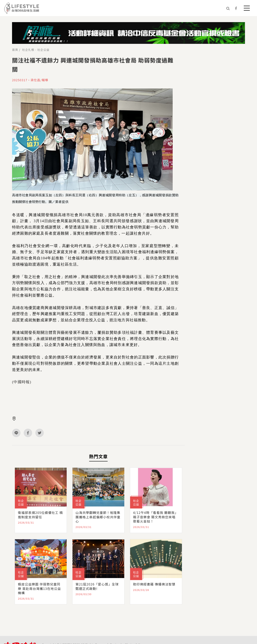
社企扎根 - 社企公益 (36, 50)
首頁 (15, 50)
